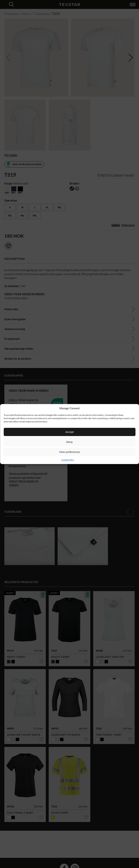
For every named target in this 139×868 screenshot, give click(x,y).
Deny (69, 442)
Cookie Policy (68, 460)
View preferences (70, 452)
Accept (70, 432)
